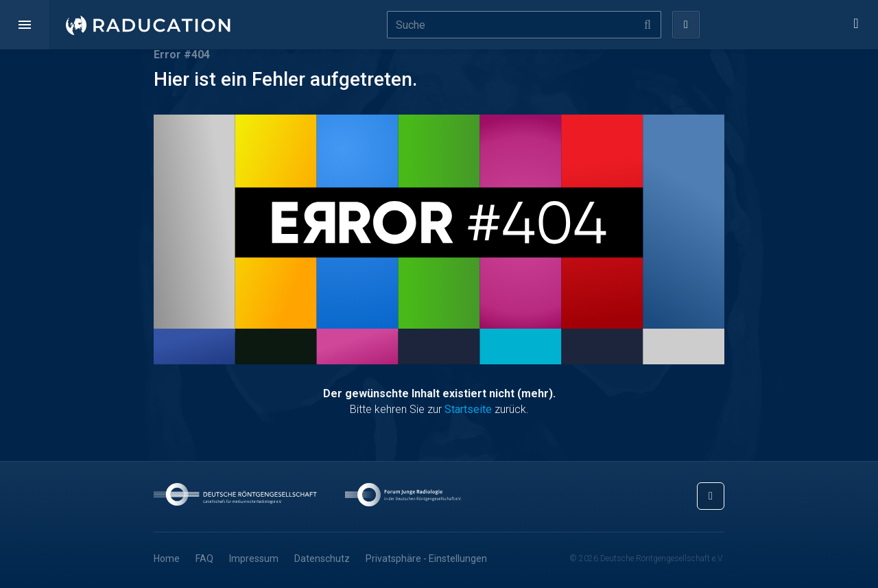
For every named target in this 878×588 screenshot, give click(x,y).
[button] (25, 25)
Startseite (468, 409)
